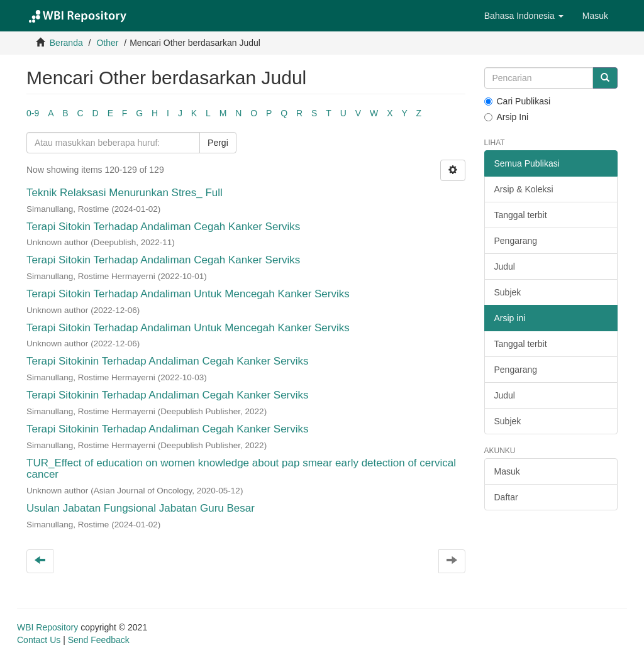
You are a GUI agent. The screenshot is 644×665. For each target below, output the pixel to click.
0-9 (33, 113)
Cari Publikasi (518, 101)
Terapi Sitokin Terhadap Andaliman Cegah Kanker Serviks (163, 227)
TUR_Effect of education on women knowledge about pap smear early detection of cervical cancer (241, 469)
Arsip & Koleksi (524, 189)
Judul (505, 267)
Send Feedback (99, 640)
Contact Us (39, 640)
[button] (524, 16)
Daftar (506, 497)
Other (107, 43)
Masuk (507, 471)
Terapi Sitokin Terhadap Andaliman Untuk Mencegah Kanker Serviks (188, 294)
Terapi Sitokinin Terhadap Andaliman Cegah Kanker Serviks (168, 361)
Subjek (508, 292)
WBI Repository (47, 627)
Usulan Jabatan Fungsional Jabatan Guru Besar (141, 508)
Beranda (66, 43)
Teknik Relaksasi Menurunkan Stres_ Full (125, 193)
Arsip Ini (507, 117)
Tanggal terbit (521, 215)
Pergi (218, 143)
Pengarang (516, 241)
